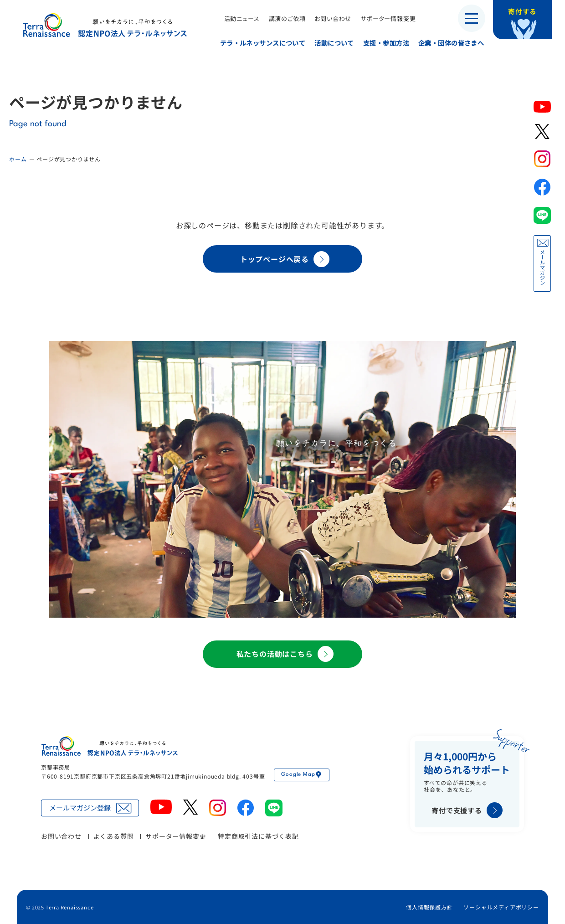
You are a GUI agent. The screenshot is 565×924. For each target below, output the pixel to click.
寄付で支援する (467, 810)
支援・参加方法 (383, 43)
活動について (331, 43)
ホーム (18, 159)
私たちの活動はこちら (285, 654)
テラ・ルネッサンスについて (259, 43)
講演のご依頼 (284, 18)
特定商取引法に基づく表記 (258, 836)
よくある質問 (114, 836)
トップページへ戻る (285, 259)
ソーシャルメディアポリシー (501, 907)
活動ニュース (238, 18)
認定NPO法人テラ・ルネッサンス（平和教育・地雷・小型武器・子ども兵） (105, 25)
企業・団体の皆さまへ (448, 43)
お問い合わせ (330, 18)
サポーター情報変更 (385, 18)
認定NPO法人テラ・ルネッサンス (109, 746)
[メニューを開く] (472, 18)
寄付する (527, 14)
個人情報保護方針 (429, 907)
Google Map (302, 775)
